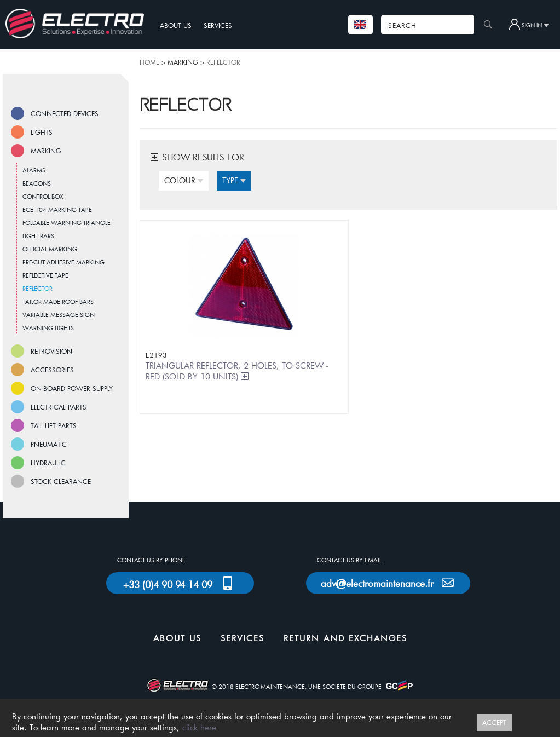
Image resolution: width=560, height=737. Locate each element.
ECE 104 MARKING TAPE (57, 209)
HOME (149, 62)
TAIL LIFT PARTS (54, 425)
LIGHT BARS (38, 236)
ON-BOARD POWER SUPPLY (72, 388)
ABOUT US (176, 25)
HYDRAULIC (48, 463)
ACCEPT (494, 722)
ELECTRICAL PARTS (59, 407)
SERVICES (218, 25)
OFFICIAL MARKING (50, 249)
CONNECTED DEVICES (65, 113)
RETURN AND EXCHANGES (345, 638)
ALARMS (34, 170)
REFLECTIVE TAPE (45, 275)
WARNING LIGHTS (48, 328)
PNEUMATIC (49, 444)
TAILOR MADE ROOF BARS (58, 301)
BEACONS (37, 183)
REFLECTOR (223, 62)
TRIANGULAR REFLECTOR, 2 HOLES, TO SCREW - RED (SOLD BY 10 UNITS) (237, 371)
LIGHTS (42, 132)
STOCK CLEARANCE (61, 481)
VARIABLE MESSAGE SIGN (59, 315)
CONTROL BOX (43, 196)
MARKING (46, 151)
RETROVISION (51, 351)
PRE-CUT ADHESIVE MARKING (63, 262)
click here (199, 727)
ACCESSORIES (52, 370)
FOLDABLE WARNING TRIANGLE (67, 223)
